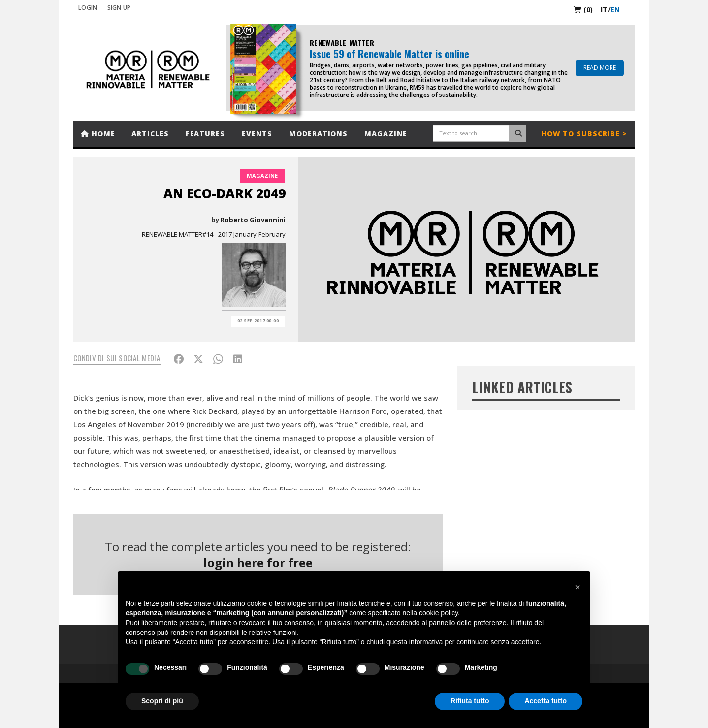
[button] (578, 587)
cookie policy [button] (438, 613)
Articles (150, 134)
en (615, 10)
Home (98, 134)
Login (88, 8)
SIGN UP (119, 8)
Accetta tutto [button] (546, 701)
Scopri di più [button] (162, 701)
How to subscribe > (584, 134)
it (604, 10)
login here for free (258, 562)
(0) (583, 10)
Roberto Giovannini (253, 220)
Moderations (318, 134)
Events (257, 134)
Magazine (386, 134)
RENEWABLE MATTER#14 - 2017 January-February (214, 234)
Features (205, 134)
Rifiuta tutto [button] (470, 701)
